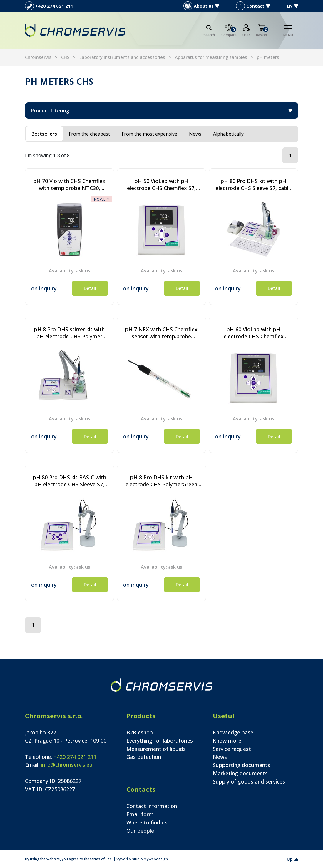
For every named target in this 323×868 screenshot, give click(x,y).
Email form (140, 814)
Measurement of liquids (156, 749)
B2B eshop (140, 732)
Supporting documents (241, 765)
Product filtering (162, 111)
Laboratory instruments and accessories (122, 57)
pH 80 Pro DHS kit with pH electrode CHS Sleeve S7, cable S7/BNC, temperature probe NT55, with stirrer (253, 184)
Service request (232, 749)
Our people (140, 831)
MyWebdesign (156, 859)
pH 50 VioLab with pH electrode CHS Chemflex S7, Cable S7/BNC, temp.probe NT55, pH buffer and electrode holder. (161, 184)
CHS (65, 57)
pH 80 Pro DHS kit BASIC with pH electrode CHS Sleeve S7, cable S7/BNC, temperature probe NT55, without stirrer (70, 481)
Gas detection (144, 757)
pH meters (268, 57)
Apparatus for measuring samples (211, 57)
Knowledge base (233, 732)
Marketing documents (240, 773)
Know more (227, 741)
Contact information (152, 806)
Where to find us (147, 822)
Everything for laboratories (160, 741)
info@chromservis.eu (67, 765)
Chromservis (38, 57)
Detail (90, 288)
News (220, 757)
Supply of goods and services (249, 781)
